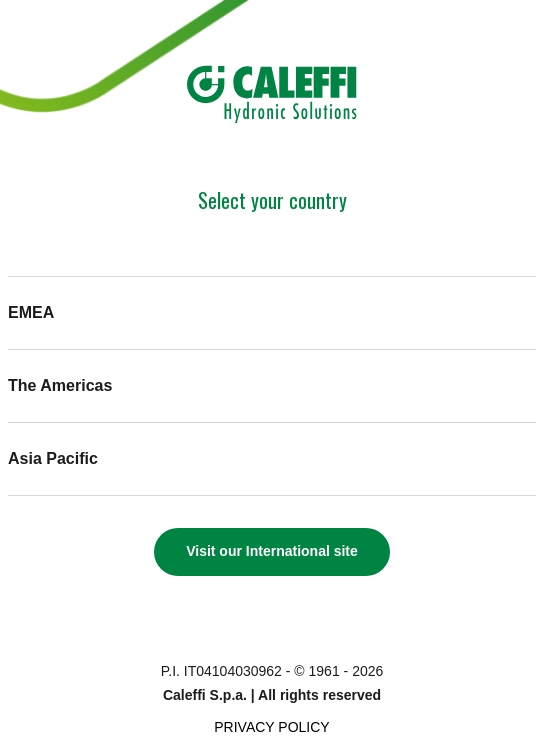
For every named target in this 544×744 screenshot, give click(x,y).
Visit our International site (272, 551)
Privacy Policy (271, 727)
